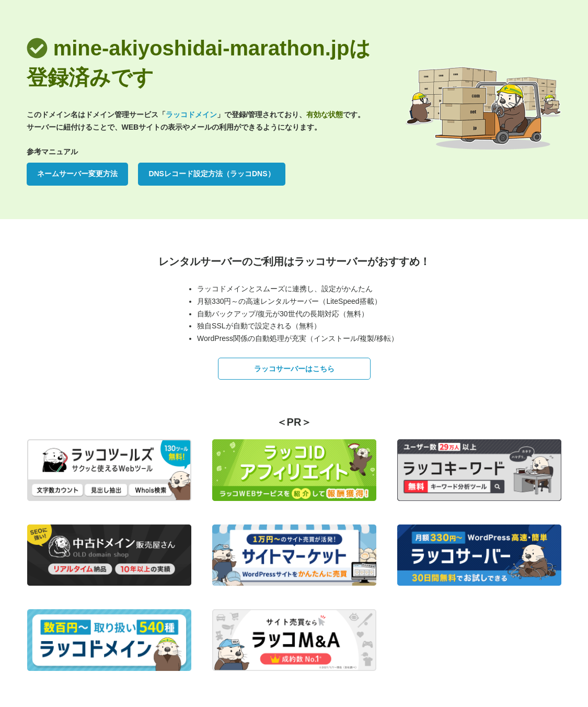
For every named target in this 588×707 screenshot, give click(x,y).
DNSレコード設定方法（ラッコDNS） (211, 174)
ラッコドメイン (191, 115)
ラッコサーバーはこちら (294, 369)
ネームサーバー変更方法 (77, 174)
